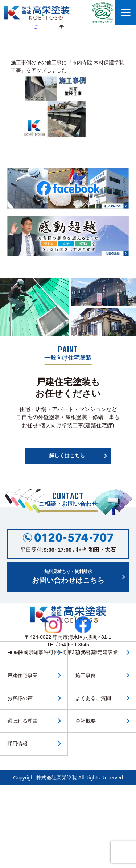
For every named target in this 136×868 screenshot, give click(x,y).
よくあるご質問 (93, 698)
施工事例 (86, 675)
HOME (15, 653)
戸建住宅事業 (22, 675)
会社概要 (86, 721)
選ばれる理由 (22, 721)
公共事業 (86, 653)
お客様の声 (20, 698)
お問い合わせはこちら (68, 576)
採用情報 (17, 744)
